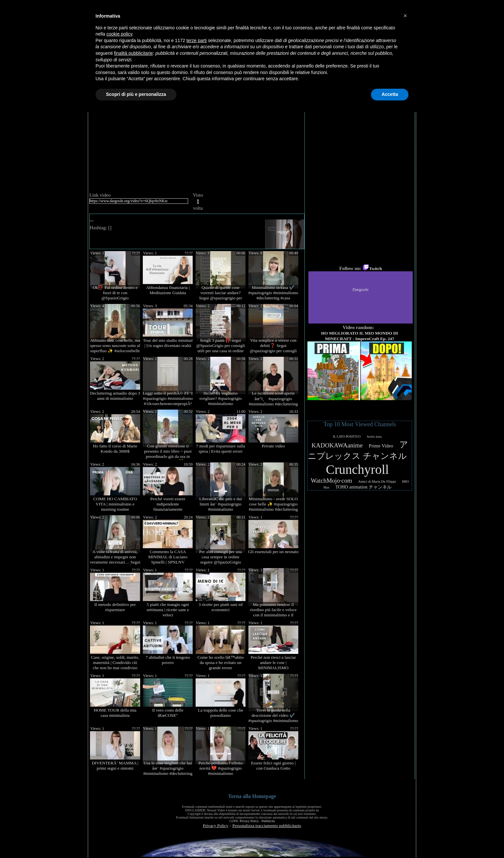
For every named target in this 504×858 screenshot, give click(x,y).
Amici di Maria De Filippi (377, 481)
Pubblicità (268, 821)
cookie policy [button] (119, 34)
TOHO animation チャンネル (363, 487)
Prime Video (381, 446)
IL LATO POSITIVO (347, 437)
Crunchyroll (357, 469)
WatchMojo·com (331, 481)
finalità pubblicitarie (133, 53)
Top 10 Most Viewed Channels (360, 424)
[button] (405, 16)
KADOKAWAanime (337, 445)
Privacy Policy (249, 821)
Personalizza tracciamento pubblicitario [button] (267, 826)
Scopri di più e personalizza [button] (136, 94)
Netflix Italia (374, 437)
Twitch (372, 269)
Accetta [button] (390, 94)
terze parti (197, 40)
